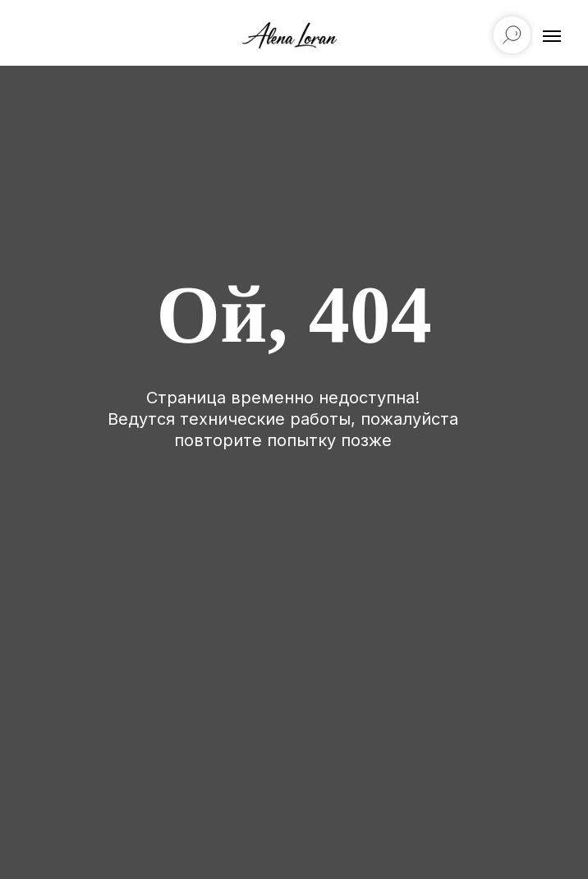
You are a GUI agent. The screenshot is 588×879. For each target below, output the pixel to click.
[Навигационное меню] (552, 36)
